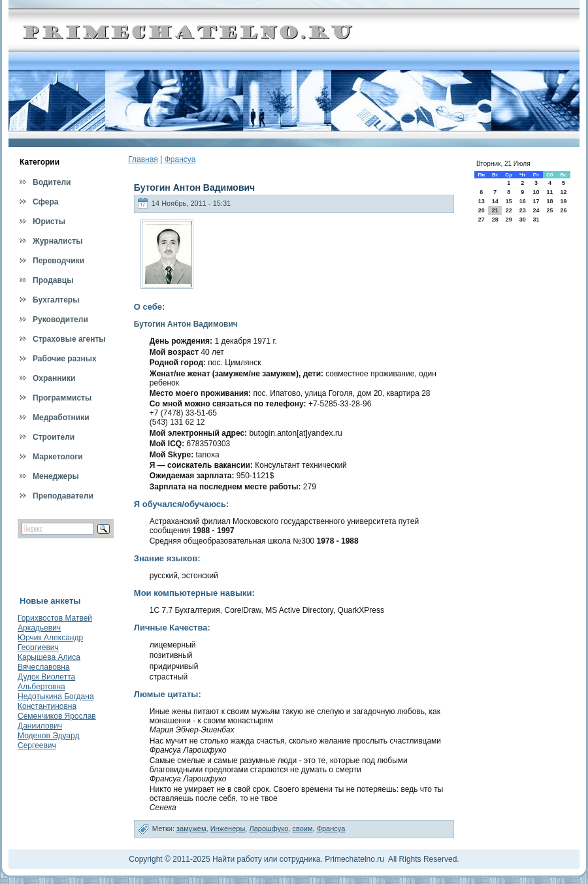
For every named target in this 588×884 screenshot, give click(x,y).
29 (509, 220)
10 (536, 192)
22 (509, 210)
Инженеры (228, 828)
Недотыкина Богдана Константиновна (56, 701)
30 (523, 220)
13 (482, 201)
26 (564, 210)
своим (302, 828)
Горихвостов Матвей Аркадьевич (55, 623)
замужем (191, 828)
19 (564, 201)
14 (495, 201)
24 (536, 210)
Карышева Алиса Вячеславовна (49, 662)
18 (549, 201)
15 (509, 201)
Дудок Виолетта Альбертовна (46, 682)
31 (536, 220)
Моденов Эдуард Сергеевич (48, 741)
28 (495, 220)
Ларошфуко (269, 828)
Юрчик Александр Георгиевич (50, 643)
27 (482, 220)
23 (523, 210)
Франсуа (180, 159)
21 (495, 210)
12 (564, 192)
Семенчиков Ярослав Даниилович (57, 721)
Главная (143, 159)
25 (549, 210)
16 (523, 201)
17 (536, 201)
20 (482, 210)
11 (549, 192)
